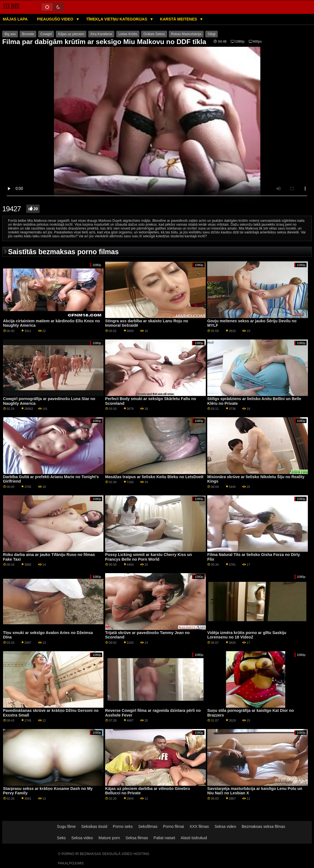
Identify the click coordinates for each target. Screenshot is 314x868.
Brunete (28, 34)
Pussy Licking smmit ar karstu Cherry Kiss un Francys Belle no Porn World (149, 557)
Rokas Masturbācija (186, 34)
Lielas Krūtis (128, 34)
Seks (61, 838)
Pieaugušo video (55, 19)
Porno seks (123, 826)
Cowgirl (46, 34)
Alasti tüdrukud (194, 838)
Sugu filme (66, 826)
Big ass (10, 34)
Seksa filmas (137, 838)
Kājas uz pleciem (71, 34)
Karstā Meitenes (179, 19)
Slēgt (212, 34)
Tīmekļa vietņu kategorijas (117, 19)
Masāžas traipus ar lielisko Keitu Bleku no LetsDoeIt (154, 477)
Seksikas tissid (94, 826)
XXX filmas (199, 826)
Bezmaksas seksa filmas (263, 826)
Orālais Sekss (154, 34)
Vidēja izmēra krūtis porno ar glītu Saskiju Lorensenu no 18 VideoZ (247, 635)
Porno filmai (173, 826)
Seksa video (225, 826)
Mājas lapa (15, 19)
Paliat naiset (164, 838)
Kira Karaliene (101, 34)
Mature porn (109, 838)
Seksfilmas (148, 826)
